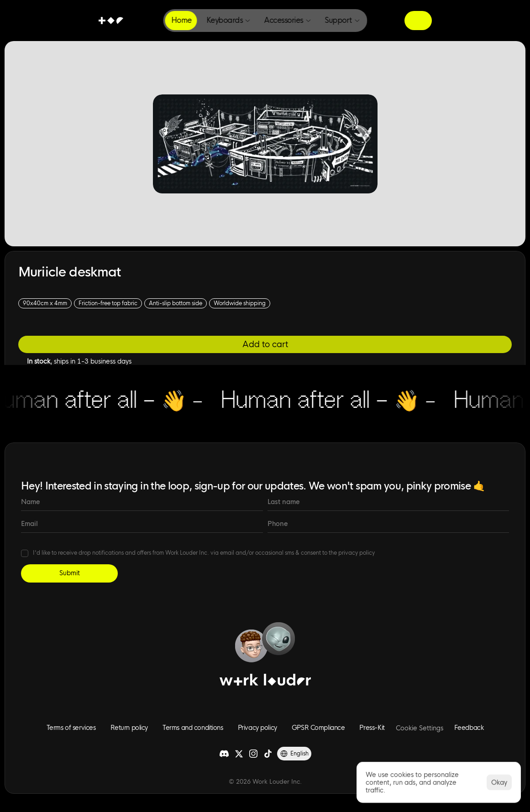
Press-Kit (372, 728)
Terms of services (71, 728)
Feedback (469, 728)
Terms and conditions (193, 728)
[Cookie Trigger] (420, 728)
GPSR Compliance (318, 728)
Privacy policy (257, 728)
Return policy (129, 728)
